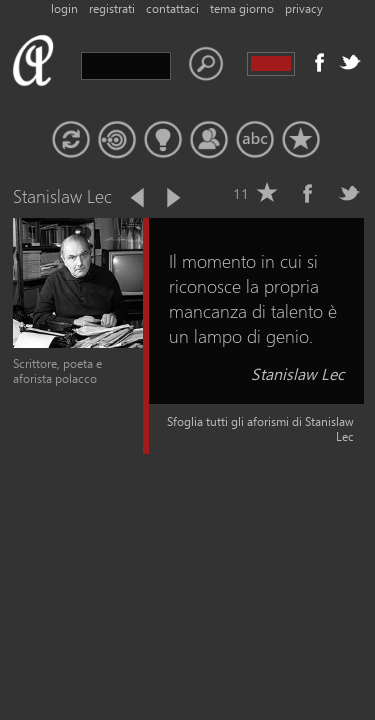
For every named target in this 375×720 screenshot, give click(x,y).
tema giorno (242, 8)
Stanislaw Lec (297, 373)
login (64, 8)
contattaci (172, 8)
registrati (112, 8)
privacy (304, 8)
